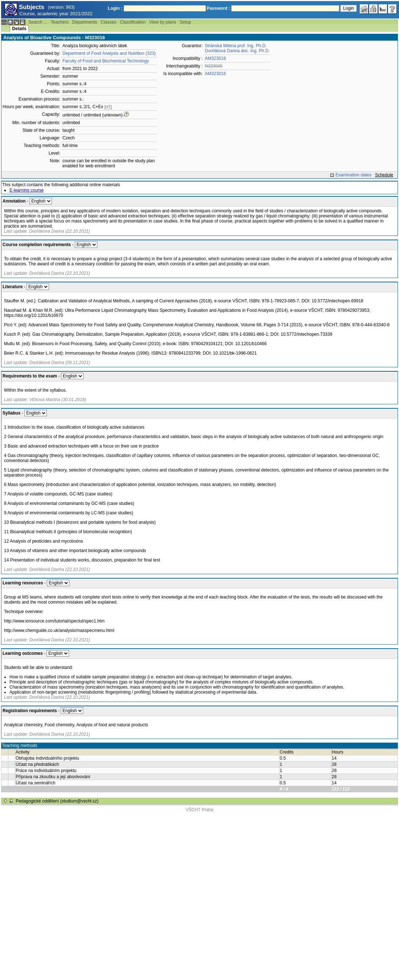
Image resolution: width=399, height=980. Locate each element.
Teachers (60, 22)
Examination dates (353, 175)
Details (19, 29)
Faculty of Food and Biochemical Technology (106, 61)
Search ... (38, 22)
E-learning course (27, 190)
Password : (218, 8)
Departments (85, 22)
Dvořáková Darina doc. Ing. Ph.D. (237, 51)
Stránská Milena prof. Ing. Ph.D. (236, 46)
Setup (185, 22)
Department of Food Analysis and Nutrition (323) (109, 53)
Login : (115, 8)
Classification (133, 22)
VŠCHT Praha (199, 810)
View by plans (163, 22)
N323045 (214, 66)
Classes (108, 22)
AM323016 (215, 58)
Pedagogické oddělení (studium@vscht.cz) (57, 801)
